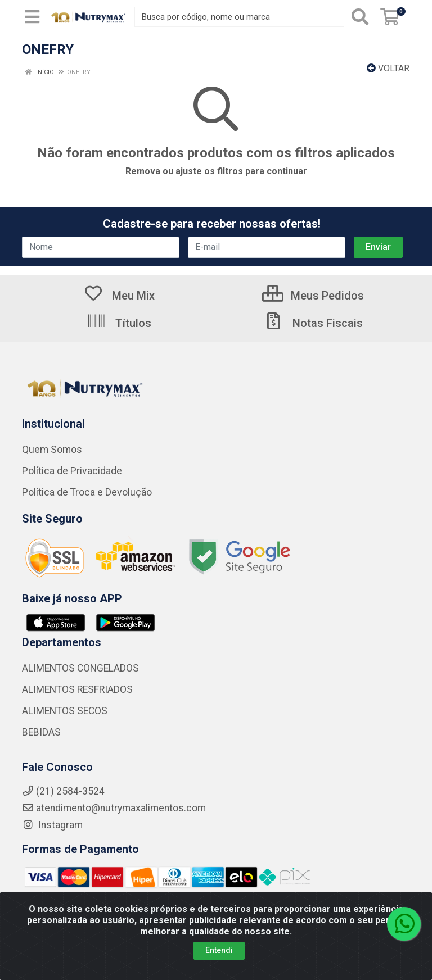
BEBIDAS (41, 732)
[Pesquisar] (360, 17)
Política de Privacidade (72, 471)
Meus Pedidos (313, 296)
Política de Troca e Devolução (87, 492)
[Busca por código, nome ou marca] (239, 17)
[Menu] (32, 17)
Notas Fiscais (313, 323)
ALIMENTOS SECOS (65, 711)
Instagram (52, 825)
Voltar (388, 68)
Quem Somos (52, 450)
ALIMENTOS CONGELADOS (80, 668)
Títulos (119, 323)
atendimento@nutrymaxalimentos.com (114, 808)
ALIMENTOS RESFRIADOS (77, 689)
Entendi (219, 950)
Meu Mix (119, 296)
